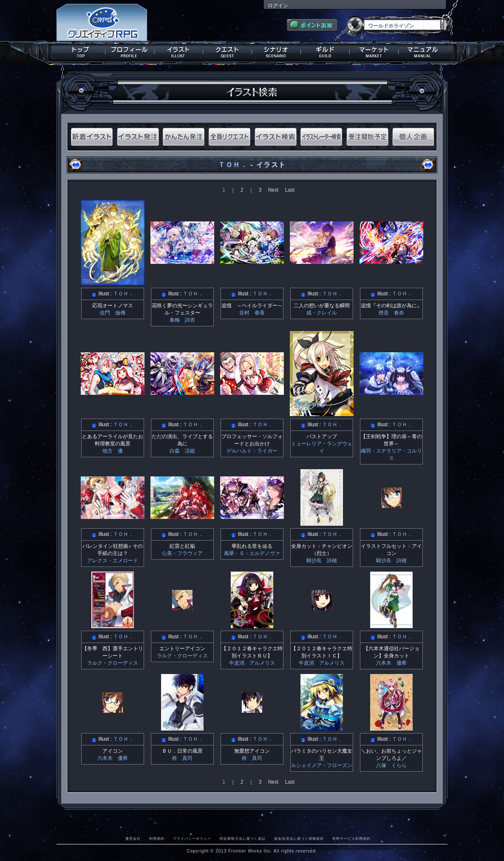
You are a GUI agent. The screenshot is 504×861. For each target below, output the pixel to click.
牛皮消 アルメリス (252, 663)
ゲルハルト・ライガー (252, 451)
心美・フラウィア (182, 553)
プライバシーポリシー (192, 838)
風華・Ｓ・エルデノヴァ (252, 553)
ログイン (278, 6)
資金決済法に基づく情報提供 (299, 838)
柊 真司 (182, 758)
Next (273, 190)
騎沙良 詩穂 (322, 561)
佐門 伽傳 (113, 313)
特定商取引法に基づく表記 (243, 838)
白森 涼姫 (182, 451)
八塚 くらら (391, 765)
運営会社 (133, 838)
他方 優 (113, 451)
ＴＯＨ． (233, 165)
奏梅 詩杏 (182, 320)
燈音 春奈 (391, 313)
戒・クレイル (322, 313)
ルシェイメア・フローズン (322, 765)
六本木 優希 (391, 663)
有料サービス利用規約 (351, 838)
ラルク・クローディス (113, 663)
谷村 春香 (252, 313)
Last (290, 190)
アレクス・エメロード (113, 561)
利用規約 (157, 838)
